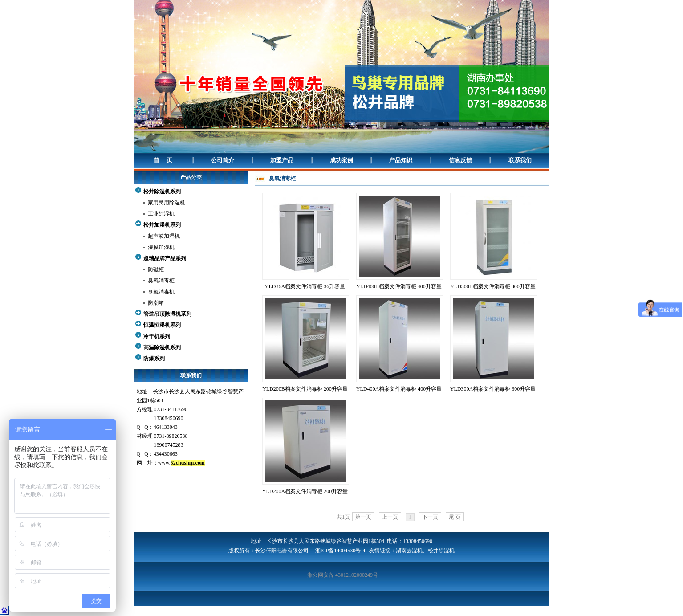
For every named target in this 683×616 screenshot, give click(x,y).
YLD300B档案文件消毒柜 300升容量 (493, 286)
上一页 (390, 517)
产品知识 (401, 160)
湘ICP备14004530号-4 (340, 551)
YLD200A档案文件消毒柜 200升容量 (305, 491)
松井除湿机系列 (162, 192)
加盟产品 (282, 160)
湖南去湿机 (409, 551)
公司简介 (223, 160)
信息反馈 (460, 160)
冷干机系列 (157, 336)
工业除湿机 (161, 214)
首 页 (163, 160)
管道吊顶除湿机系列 (167, 314)
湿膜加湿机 (161, 247)
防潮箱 (156, 303)
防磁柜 (156, 269)
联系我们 (520, 160)
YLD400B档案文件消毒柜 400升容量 (399, 286)
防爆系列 (154, 359)
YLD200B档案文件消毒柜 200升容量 (305, 389)
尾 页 (455, 517)
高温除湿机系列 (162, 347)
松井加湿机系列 (162, 225)
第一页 (363, 517)
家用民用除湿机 (167, 203)
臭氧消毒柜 (161, 281)
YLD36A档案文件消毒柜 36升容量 (305, 286)
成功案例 (341, 160)
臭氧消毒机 (161, 292)
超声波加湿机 (164, 236)
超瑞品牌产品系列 (165, 258)
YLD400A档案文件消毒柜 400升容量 (399, 389)
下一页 (430, 517)
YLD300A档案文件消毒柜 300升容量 (493, 389)
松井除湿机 (441, 551)
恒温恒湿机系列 (162, 325)
